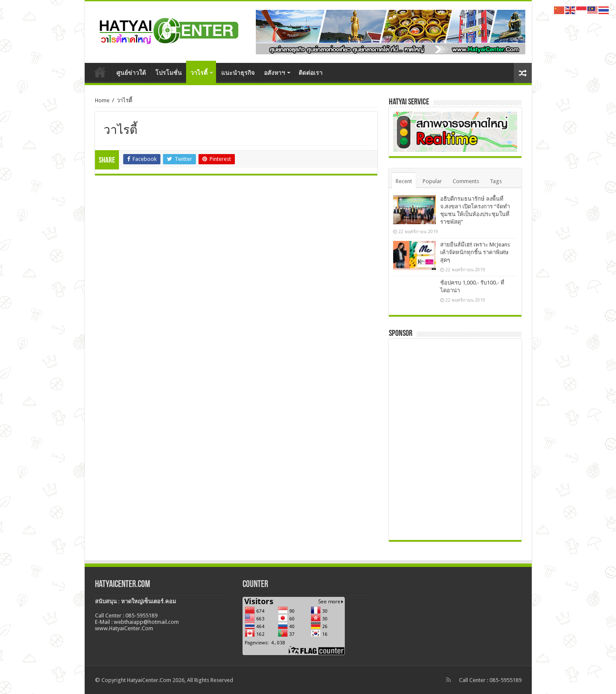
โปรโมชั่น (169, 73)
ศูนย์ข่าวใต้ (131, 73)
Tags (496, 181)
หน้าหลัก (100, 72)
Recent (404, 181)
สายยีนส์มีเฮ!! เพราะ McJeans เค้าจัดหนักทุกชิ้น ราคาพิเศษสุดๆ (475, 252)
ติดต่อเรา (311, 73)
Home (102, 100)
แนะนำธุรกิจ (238, 73)
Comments (466, 181)
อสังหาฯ (274, 73)
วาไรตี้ (199, 73)
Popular (432, 181)
